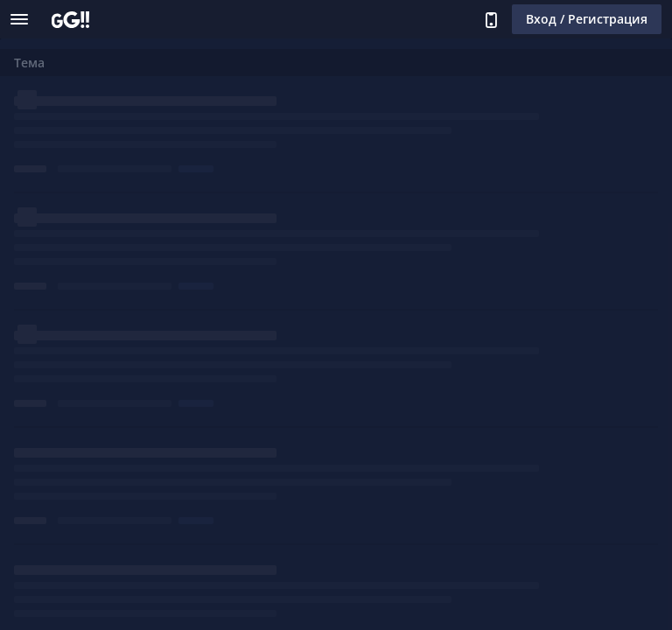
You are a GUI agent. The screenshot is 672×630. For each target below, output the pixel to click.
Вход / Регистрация (587, 19)
